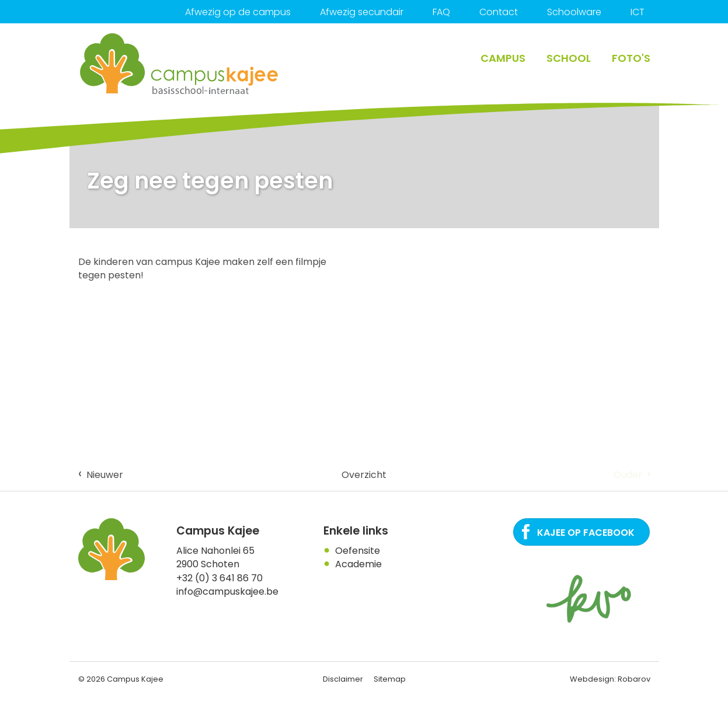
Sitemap (390, 679)
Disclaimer (343, 679)
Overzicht (364, 475)
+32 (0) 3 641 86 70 (220, 578)
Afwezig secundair (362, 12)
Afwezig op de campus (238, 12)
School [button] (569, 58)
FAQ (441, 12)
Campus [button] (503, 58)
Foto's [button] (631, 58)
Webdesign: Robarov (610, 679)
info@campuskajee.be (227, 591)
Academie (358, 564)
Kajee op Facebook (586, 533)
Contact (499, 12)
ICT (638, 12)
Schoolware (574, 12)
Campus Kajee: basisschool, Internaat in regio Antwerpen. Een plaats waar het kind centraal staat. (180, 64)
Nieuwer (101, 474)
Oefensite (358, 551)
